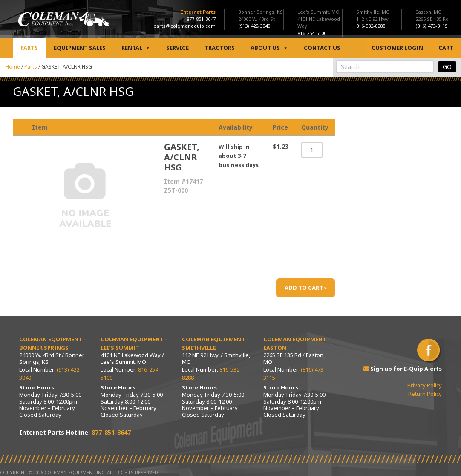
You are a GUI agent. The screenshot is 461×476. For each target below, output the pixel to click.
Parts (29, 48)
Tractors (220, 48)
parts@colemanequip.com (184, 26)
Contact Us (322, 48)
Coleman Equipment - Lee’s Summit (134, 343)
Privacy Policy (425, 385)
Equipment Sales (80, 48)
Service (177, 48)
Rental (136, 48)
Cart (446, 48)
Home (13, 67)
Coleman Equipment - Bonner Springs (52, 343)
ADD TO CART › (305, 288)
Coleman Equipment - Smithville (215, 343)
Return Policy (425, 394)
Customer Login (397, 48)
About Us (269, 48)
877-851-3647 (201, 19)
